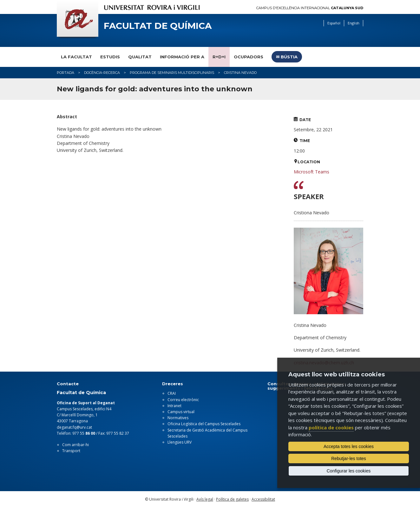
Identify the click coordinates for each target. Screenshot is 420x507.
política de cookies (331, 427)
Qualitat (140, 57)
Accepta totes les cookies (349, 446)
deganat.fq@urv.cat (74, 427)
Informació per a (182, 57)
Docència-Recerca (102, 73)
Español (334, 23)
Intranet (174, 406)
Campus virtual (181, 412)
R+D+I (219, 57)
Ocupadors (249, 57)
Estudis (110, 57)
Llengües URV (180, 442)
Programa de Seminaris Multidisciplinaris (172, 73)
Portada (66, 73)
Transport (71, 451)
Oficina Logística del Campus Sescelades (204, 424)
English (354, 23)
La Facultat (76, 57)
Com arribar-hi (75, 445)
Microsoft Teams (312, 172)
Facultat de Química (158, 26)
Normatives (178, 418)
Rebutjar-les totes (349, 458)
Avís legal (205, 499)
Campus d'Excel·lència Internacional (310, 8)
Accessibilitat (263, 499)
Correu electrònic (183, 400)
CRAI (172, 393)
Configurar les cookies (349, 471)
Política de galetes (232, 499)
